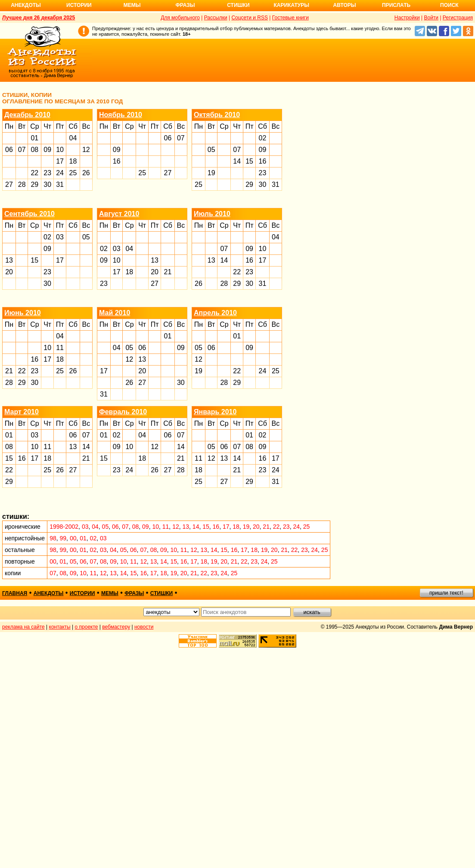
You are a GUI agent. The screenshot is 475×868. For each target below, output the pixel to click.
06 (9, 150)
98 (53, 538)
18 (73, 161)
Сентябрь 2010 (29, 214)
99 (63, 538)
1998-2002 (64, 527)
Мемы (132, 5)
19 (211, 173)
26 (86, 173)
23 (47, 173)
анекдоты (49, 593)
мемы (110, 593)
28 (22, 184)
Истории (79, 5)
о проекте (87, 627)
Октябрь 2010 (217, 115)
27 (9, 184)
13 (9, 260)
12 (86, 150)
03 (60, 237)
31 (60, 184)
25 (73, 173)
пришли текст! (446, 593)
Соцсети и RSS (250, 18)
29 (34, 184)
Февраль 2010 (123, 412)
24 (60, 173)
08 (34, 150)
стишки (161, 593)
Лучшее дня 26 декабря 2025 (39, 18)
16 (117, 161)
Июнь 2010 (23, 313)
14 (237, 161)
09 (47, 150)
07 (22, 150)
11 (60, 348)
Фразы (185, 5)
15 (249, 161)
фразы (134, 593)
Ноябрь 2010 (121, 115)
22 (34, 173)
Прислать (396, 5)
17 (60, 161)
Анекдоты (26, 5)
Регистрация (458, 18)
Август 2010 (119, 214)
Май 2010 (115, 313)
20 (9, 272)
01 (34, 138)
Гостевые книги (290, 18)
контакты (60, 627)
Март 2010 (22, 412)
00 (73, 538)
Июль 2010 (212, 214)
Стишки (238, 5)
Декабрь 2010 (27, 115)
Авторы (345, 5)
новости (144, 627)
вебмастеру (116, 627)
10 (60, 150)
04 (73, 138)
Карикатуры (291, 5)
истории (82, 593)
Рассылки (216, 18)
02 (263, 138)
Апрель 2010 (215, 313)
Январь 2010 (215, 412)
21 (168, 272)
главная (15, 593)
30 (47, 184)
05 (211, 150)
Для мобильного (180, 18)
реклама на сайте (23, 627)
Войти (431, 18)
